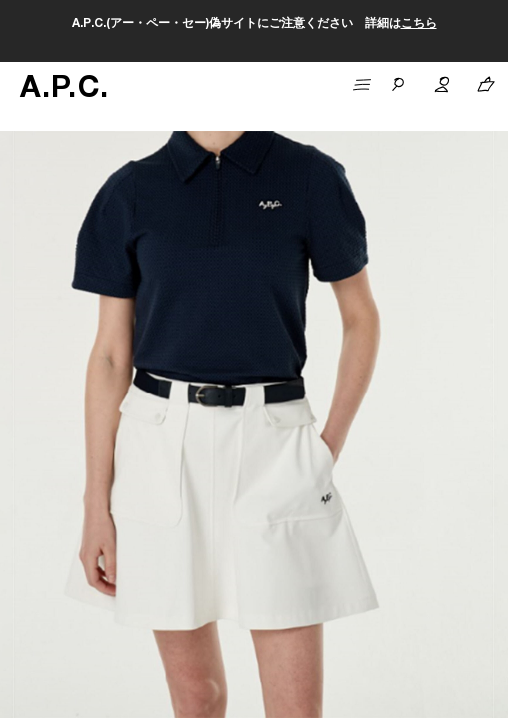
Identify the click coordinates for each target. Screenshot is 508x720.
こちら (419, 24)
